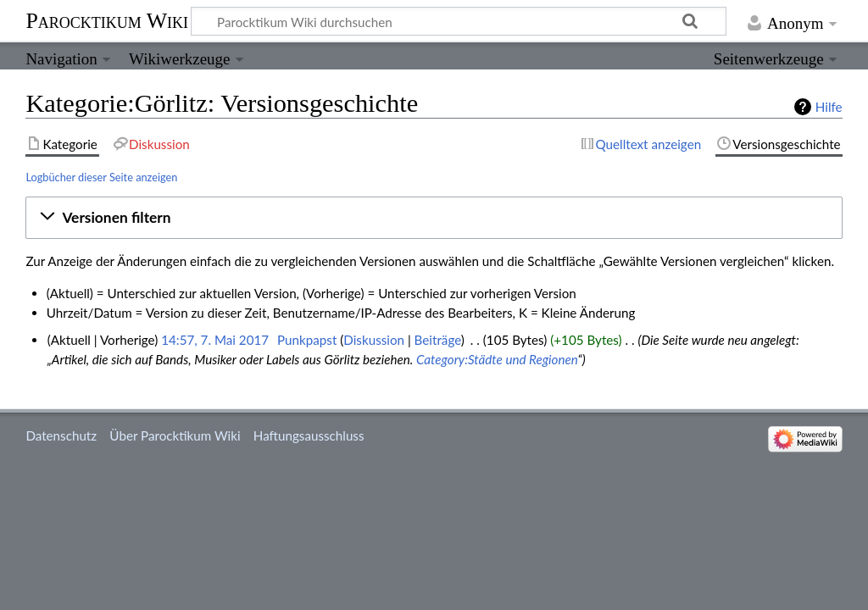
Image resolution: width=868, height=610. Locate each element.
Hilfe (829, 107)
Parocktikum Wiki (107, 19)
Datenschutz (61, 435)
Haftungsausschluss (309, 435)
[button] (434, 218)
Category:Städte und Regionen (497, 359)
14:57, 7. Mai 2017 (215, 340)
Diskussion (374, 340)
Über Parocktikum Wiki (175, 435)
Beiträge (438, 340)
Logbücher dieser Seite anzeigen (101, 177)
